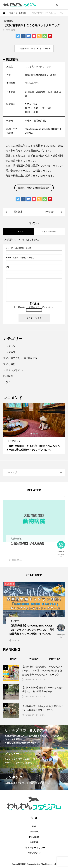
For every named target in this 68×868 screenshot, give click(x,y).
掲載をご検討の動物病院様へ (34, 188)
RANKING (34, 832)
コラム (7, 382)
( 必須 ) (19, 248)
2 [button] (34, 434)
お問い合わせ (34, 853)
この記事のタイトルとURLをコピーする (34, 49)
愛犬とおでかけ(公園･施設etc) (20, 358)
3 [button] (37, 434)
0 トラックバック (49, 232)
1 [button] (31, 434)
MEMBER (34, 837)
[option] (34, 429)
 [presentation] (63, 496)
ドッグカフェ (11, 352)
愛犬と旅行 (9, 364)
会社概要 (34, 842)
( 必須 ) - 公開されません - (20, 258)
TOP (34, 826)
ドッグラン (9, 346)
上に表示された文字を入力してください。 (34, 307)
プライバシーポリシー (34, 848)
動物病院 (8, 376)
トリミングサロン (13, 370)
